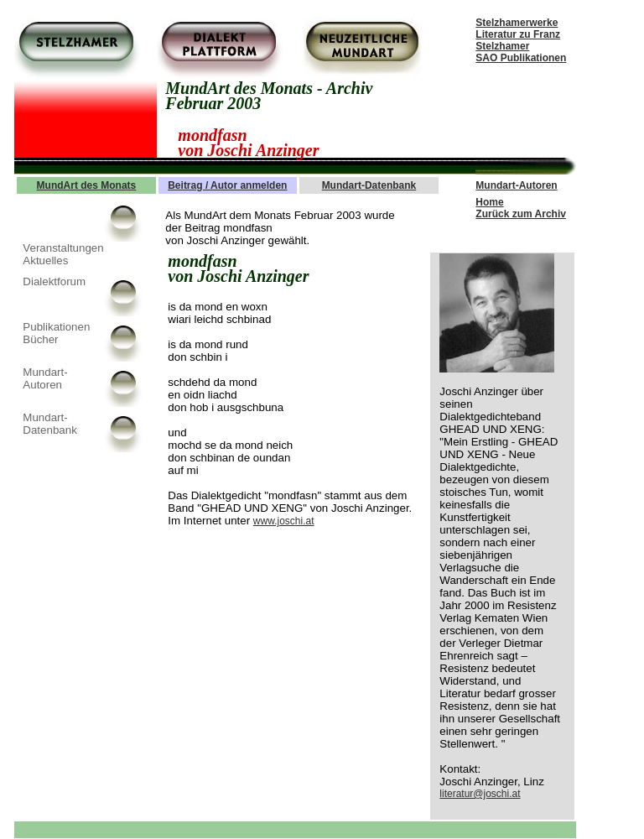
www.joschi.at (284, 521)
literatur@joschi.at (480, 794)
